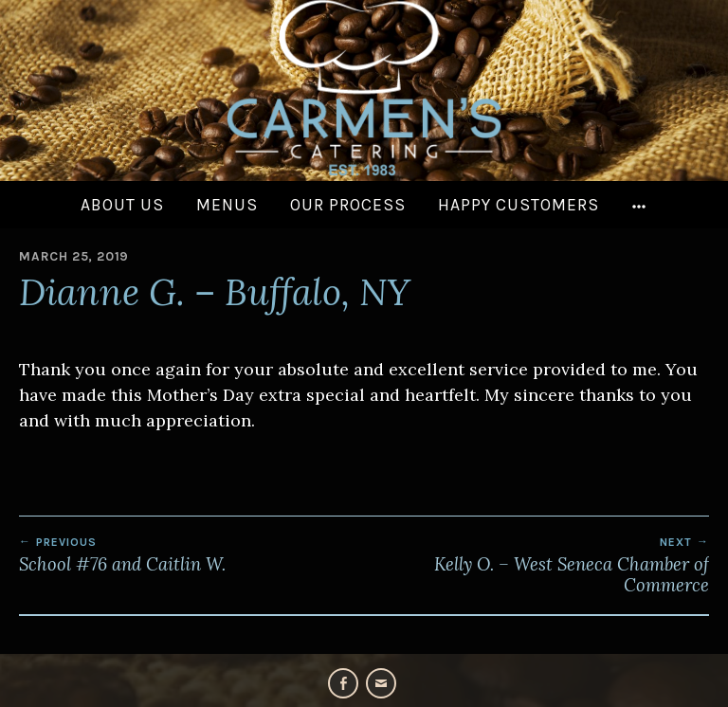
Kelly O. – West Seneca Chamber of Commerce (537, 566)
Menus (227, 205)
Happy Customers (519, 205)
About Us (122, 205)
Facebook (343, 683)
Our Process (348, 205)
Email (381, 683)
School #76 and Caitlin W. (191, 555)
